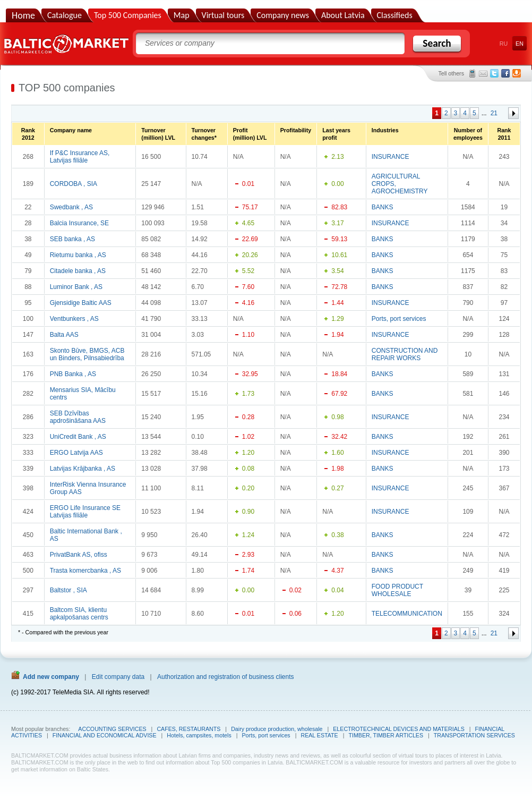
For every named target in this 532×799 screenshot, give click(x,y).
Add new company (51, 677)
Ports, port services (399, 319)
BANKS (383, 207)
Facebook (505, 73)
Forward (513, 113)
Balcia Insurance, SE (79, 223)
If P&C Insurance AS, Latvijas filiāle (80, 157)
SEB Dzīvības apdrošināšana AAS (78, 417)
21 (494, 113)
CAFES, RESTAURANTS (188, 729)
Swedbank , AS (71, 207)
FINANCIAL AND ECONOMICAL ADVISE (105, 735)
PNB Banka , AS (73, 374)
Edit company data (118, 677)
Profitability (296, 130)
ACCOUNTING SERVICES (112, 729)
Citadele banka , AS (78, 271)
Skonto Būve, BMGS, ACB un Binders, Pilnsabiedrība (87, 354)
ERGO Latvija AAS (76, 453)
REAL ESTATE (319, 735)
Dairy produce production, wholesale (277, 729)
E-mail (483, 73)
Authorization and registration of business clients (225, 677)
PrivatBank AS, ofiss (79, 555)
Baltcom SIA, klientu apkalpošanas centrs (79, 614)
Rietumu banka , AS (78, 255)
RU (504, 44)
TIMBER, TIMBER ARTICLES (386, 735)
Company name (71, 130)
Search (437, 43)
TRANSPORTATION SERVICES (474, 735)
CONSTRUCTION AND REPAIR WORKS (405, 354)
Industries (385, 130)
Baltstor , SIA (68, 590)
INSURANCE (391, 157)
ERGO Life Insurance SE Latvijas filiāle (85, 512)
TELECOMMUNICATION (407, 614)
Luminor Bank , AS (76, 287)
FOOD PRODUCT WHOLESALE (397, 590)
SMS (472, 73)
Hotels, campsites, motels (199, 735)
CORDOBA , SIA (74, 184)
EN (520, 44)
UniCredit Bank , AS (78, 437)
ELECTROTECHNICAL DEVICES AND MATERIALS (399, 729)
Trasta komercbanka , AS (85, 571)
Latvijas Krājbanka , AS (83, 469)
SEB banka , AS (72, 239)
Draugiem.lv (517, 73)
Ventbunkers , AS (74, 319)
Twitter (494, 73)
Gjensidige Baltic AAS (81, 303)
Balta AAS (64, 335)
